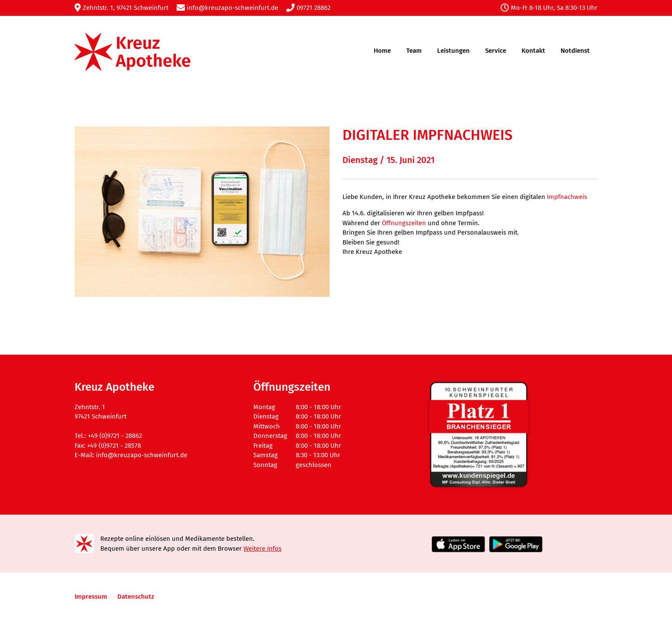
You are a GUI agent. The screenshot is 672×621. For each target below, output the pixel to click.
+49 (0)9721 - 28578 (114, 446)
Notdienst (575, 51)
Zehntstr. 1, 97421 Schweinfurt (121, 8)
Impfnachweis (567, 197)
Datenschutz (136, 597)
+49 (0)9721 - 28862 (115, 436)
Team (414, 51)
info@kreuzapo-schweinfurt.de (227, 8)
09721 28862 (308, 8)
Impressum (91, 597)
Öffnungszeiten (404, 223)
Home (382, 51)
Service (496, 51)
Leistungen (453, 51)
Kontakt (533, 51)
